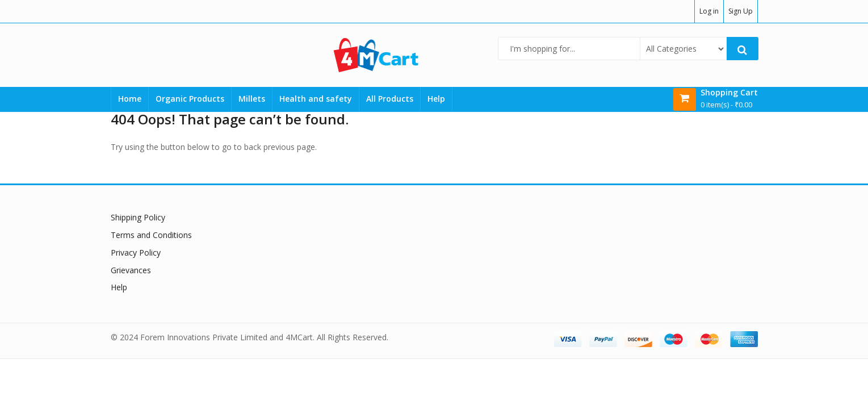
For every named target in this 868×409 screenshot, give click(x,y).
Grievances (131, 270)
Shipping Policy (138, 217)
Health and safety (316, 99)
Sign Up (741, 11)
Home (130, 99)
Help (436, 99)
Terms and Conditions (151, 235)
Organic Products (190, 99)
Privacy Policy (136, 253)
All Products (390, 99)
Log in (709, 11)
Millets (252, 99)
